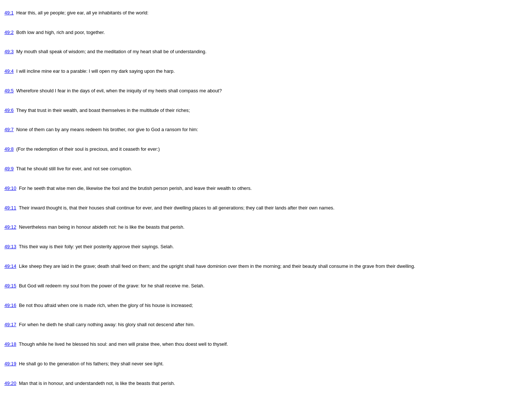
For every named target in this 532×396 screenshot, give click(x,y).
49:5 (9, 91)
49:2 (9, 32)
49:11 (10, 208)
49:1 (9, 13)
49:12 (10, 227)
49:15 (10, 286)
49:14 (10, 266)
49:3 (9, 52)
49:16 (10, 305)
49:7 (9, 129)
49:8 (9, 149)
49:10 (10, 188)
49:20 (10, 383)
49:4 (9, 71)
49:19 (10, 364)
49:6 (9, 110)
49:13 (10, 247)
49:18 (10, 344)
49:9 (9, 169)
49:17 (10, 325)
